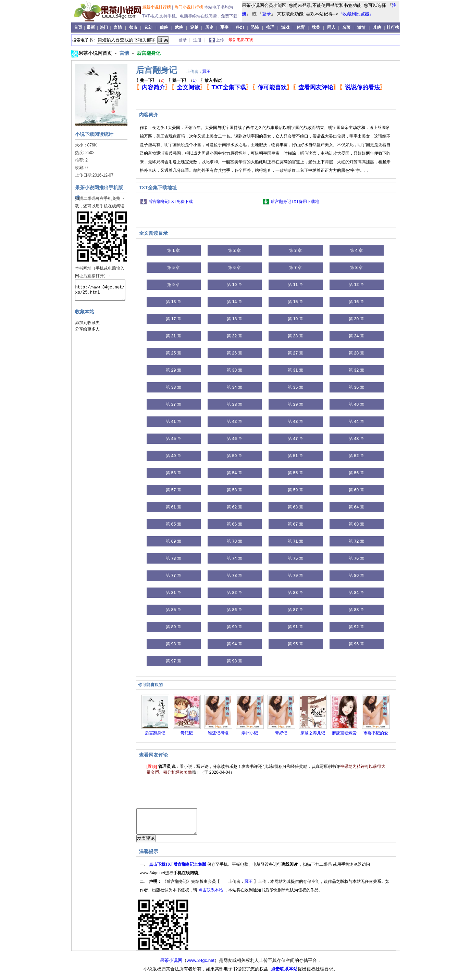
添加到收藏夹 (87, 323)
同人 (331, 27)
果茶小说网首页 (96, 53)
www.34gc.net (201, 965)
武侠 (179, 27)
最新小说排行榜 (157, 7)
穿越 (194, 27)
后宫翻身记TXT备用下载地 (295, 202)
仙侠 (164, 27)
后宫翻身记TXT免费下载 (171, 202)
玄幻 (148, 27)
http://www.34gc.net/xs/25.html (100, 290)
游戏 (285, 27)
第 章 (173, 250)
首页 (79, 27)
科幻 (240, 27)
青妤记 (281, 733)
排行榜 (393, 27)
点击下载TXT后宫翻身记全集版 (178, 869)
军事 (224, 27)
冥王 (207, 72)
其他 (377, 27)
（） (152, 80)
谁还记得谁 (218, 733)
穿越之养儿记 (313, 733)
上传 (220, 40)
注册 (198, 40)
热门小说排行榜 (189, 7)
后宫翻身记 (149, 53)
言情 (118, 27)
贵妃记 (187, 733)
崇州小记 (250, 733)
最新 (91, 27)
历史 (209, 27)
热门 (104, 27)
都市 (133, 27)
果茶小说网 (171, 965)
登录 (267, 14)
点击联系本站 (211, 895)
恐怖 (255, 27)
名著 (346, 27)
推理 (270, 27)
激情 (361, 27)
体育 (301, 27)
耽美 (316, 27)
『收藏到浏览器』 (356, 14)
